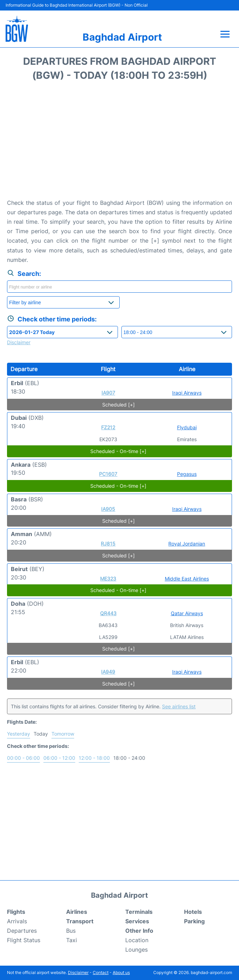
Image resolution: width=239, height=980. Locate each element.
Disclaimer (78, 972)
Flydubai (187, 427)
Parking (194, 921)
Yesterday (19, 734)
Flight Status (24, 940)
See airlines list (179, 706)
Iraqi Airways (187, 393)
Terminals (139, 912)
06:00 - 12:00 (59, 758)
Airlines (77, 912)
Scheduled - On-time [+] (118, 451)
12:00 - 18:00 (94, 758)
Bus (71, 931)
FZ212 (108, 427)
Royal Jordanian (187, 544)
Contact (101, 972)
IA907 (108, 393)
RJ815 (108, 544)
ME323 (108, 579)
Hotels (193, 912)
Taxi (72, 940)
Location (137, 940)
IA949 (108, 672)
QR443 (108, 613)
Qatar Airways (187, 613)
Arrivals (17, 921)
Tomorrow (63, 734)
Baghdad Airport (122, 37)
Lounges (136, 950)
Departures (22, 931)
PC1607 (108, 474)
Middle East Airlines (187, 579)
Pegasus (187, 474)
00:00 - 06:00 (23, 758)
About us (121, 972)
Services (137, 921)
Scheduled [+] (118, 405)
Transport (80, 921)
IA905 (108, 509)
